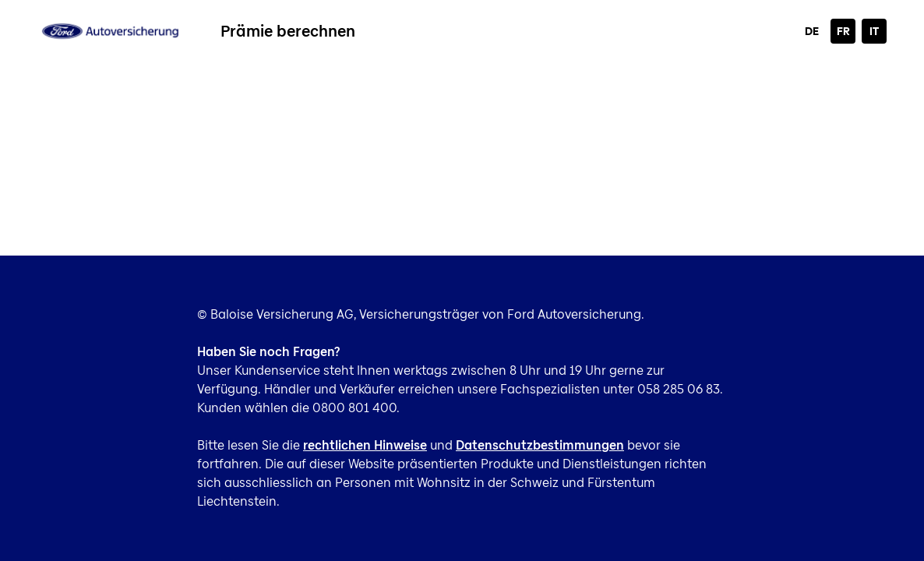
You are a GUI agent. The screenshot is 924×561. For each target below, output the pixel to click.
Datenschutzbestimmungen (540, 445)
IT (874, 31)
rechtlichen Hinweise (365, 445)
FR (843, 31)
